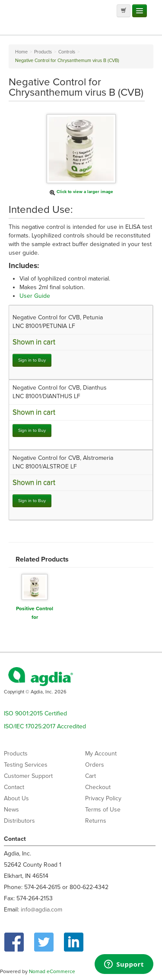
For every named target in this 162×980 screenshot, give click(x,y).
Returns (96, 821)
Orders (95, 765)
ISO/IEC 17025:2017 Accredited (45, 726)
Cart (91, 776)
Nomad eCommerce (52, 971)
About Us (16, 798)
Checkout (98, 787)
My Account (101, 754)
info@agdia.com (41, 910)
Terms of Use (103, 810)
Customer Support (28, 776)
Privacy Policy (103, 798)
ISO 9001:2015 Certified (35, 713)
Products (16, 754)
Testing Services (26, 765)
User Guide (35, 296)
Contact (14, 787)
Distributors (19, 821)
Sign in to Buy (32, 360)
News (11, 810)
